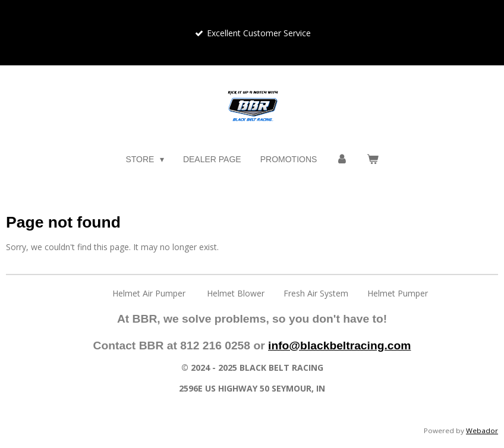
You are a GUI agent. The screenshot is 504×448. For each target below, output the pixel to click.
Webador (482, 430)
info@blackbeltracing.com (339, 346)
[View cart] (373, 160)
